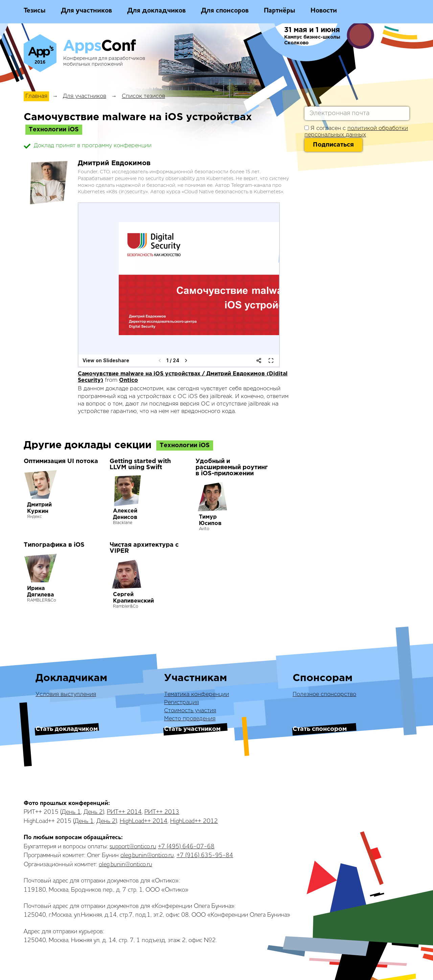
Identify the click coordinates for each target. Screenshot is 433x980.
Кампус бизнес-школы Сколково (312, 40)
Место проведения (190, 719)
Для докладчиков (156, 11)
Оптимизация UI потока (61, 461)
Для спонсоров (225, 11)
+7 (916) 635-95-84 (205, 855)
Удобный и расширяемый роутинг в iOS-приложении (232, 467)
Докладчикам (71, 678)
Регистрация (181, 703)
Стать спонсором (320, 729)
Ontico (129, 380)
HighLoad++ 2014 (144, 821)
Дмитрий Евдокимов (114, 163)
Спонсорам (323, 678)
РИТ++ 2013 (162, 812)
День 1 (71, 812)
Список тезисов (143, 96)
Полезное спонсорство (324, 694)
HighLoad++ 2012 (194, 821)
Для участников (86, 11)
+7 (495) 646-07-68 (186, 847)
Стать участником (192, 729)
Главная (36, 96)
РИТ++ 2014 (124, 812)
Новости (324, 11)
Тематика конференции (197, 694)
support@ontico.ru (133, 847)
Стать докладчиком (67, 729)
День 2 (93, 812)
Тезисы (35, 11)
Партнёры (280, 11)
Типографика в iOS (54, 545)
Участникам (196, 678)
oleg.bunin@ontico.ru (147, 855)
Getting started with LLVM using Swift (140, 464)
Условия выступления (66, 694)
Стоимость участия (190, 711)
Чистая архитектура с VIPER (144, 548)
